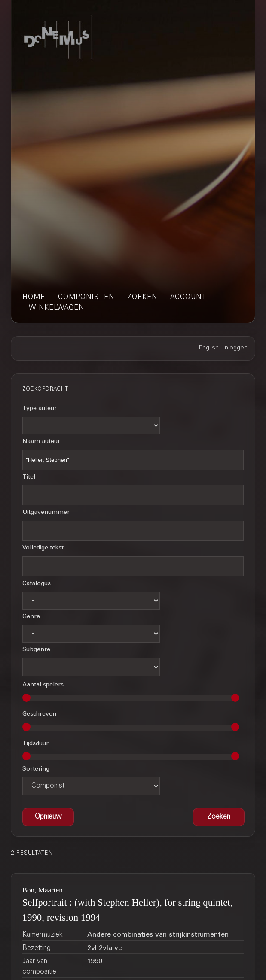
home (34, 297)
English (209, 348)
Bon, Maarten (43, 890)
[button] (219, 817)
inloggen (235, 348)
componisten (86, 297)
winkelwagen (57, 308)
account (188, 297)
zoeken (142, 297)
